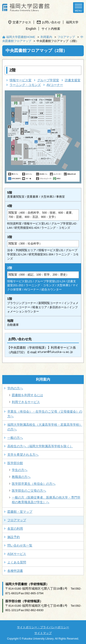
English (31, 29)
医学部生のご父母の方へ (29, 491)
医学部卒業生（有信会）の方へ (34, 484)
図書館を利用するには (27, 395)
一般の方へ (15, 438)
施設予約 (14, 537)
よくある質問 (17, 562)
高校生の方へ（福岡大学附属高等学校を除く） (40, 446)
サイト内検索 (51, 29)
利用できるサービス (26, 402)
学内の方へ (15, 388)
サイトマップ (43, 633)
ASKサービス (17, 554)
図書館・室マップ (20, 512)
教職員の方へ (21, 477)
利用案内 (46, 37)
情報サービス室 (20, 80)
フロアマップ (66, 37)
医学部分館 (15, 463)
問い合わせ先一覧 (20, 545)
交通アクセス (22, 22)
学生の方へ (20, 470)
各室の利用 (15, 529)
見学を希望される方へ (23, 455)
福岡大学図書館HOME (21, 37)
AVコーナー (55, 85)
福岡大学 (72, 22)
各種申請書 (15, 571)
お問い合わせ (51, 22)
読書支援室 (73, 80)
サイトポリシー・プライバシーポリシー (43, 627)
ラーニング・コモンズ (25, 85)
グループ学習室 (48, 80)
